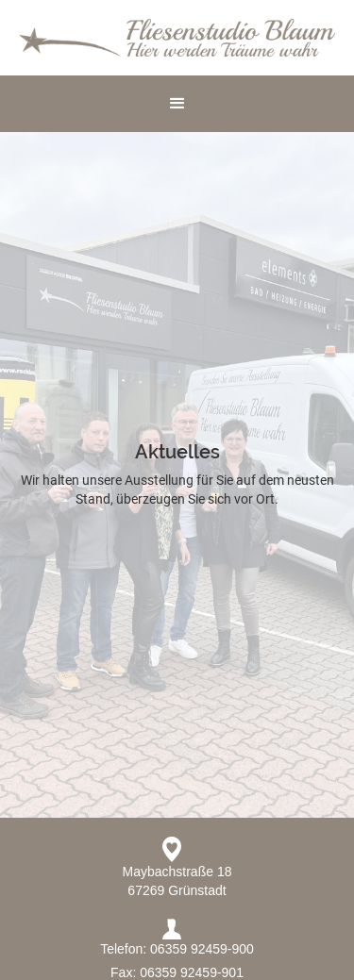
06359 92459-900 (202, 949)
